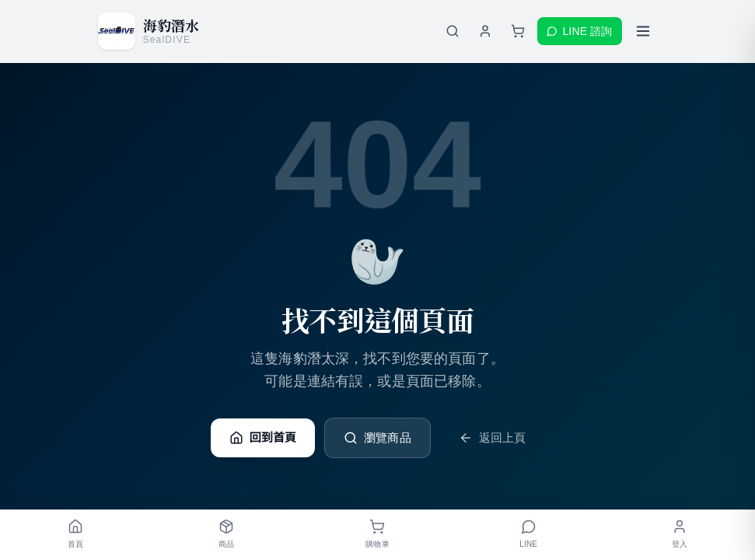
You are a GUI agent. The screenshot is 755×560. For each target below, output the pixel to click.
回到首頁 (263, 438)
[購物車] (518, 31)
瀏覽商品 (377, 438)
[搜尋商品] (453, 31)
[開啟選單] (643, 31)
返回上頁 (493, 438)
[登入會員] (485, 31)
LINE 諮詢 (579, 31)
